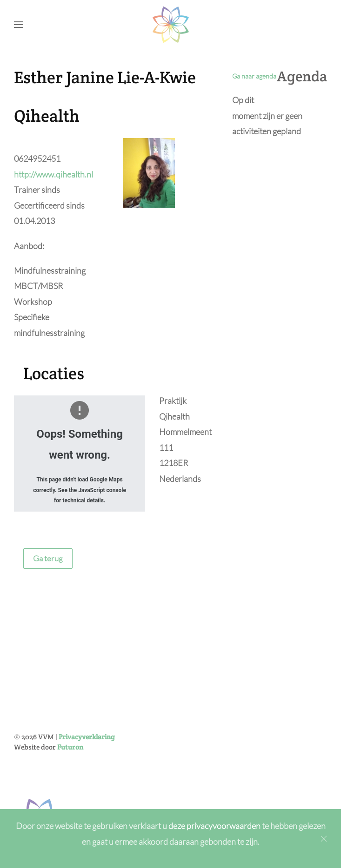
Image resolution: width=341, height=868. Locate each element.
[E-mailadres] (142, 738)
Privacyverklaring (87, 629)
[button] (19, 25)
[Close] (324, 839)
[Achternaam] (142, 718)
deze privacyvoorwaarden (215, 826)
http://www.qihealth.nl (53, 174)
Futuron (70, 640)
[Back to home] (171, 25)
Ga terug (48, 558)
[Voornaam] (142, 698)
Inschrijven (142, 763)
